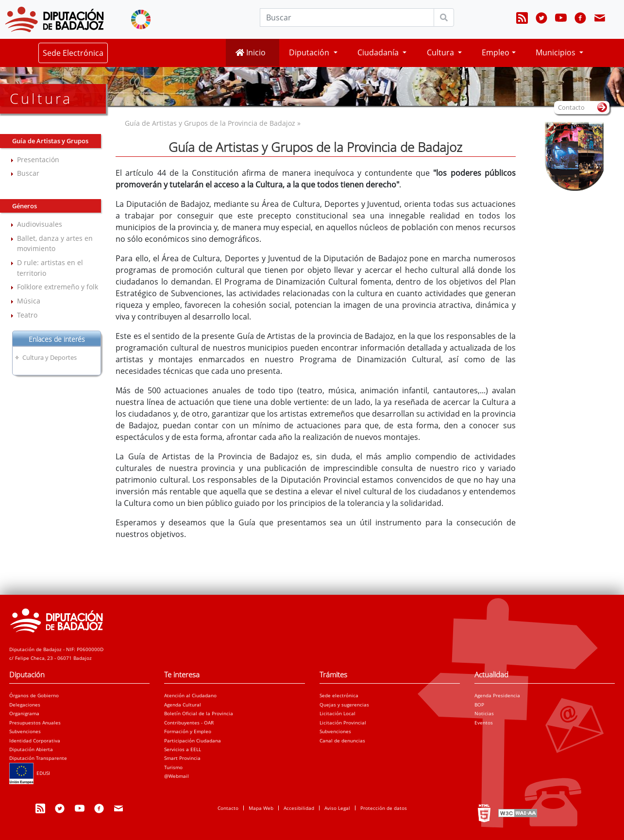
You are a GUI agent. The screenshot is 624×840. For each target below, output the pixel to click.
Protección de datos (384, 808)
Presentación (38, 160)
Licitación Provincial (343, 722)
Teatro (27, 315)
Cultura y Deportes (50, 357)
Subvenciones (25, 731)
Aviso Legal (337, 808)
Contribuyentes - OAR (189, 722)
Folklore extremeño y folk (58, 287)
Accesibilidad (299, 808)
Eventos (484, 722)
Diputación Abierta (31, 749)
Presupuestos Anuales (35, 722)
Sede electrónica (339, 695)
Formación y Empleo (188, 731)
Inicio (251, 52)
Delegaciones (25, 705)
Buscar (28, 173)
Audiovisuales (40, 224)
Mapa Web (261, 808)
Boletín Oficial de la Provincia (199, 713)
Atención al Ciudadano (190, 695)
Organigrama (24, 713)
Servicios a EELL (183, 749)
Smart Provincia (182, 758)
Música (29, 301)
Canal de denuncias (342, 740)
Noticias (484, 713)
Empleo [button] (496, 52)
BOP (479, 705)
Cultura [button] (441, 52)
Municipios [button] (557, 52)
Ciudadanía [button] (379, 52)
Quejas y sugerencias (344, 705)
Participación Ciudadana (193, 740)
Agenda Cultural (183, 705)
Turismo (173, 767)
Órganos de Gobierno (34, 695)
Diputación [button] (310, 52)
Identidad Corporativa (35, 740)
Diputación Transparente (38, 758)
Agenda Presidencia (497, 695)
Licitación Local (337, 713)
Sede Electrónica (73, 53)
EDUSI (30, 773)
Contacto (228, 808)
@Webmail (177, 776)
